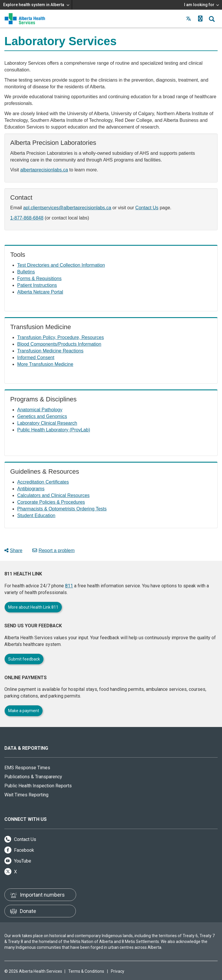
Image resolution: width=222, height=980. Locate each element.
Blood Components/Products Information (59, 344)
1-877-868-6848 (27, 218)
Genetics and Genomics (42, 416)
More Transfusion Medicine (45, 364)
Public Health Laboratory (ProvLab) (54, 430)
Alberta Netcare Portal (40, 292)
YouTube (18, 861)
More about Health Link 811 (33, 607)
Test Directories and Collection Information (61, 265)
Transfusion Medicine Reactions (50, 351)
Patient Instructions (37, 285)
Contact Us (147, 208)
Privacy (118, 971)
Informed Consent (36, 358)
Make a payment (24, 711)
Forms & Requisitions (39, 279)
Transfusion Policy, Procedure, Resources (61, 337)
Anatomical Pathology (40, 410)
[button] (200, 19)
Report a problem (54, 550)
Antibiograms (31, 489)
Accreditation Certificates (43, 482)
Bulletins (26, 272)
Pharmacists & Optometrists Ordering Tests (62, 509)
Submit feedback (24, 659)
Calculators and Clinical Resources (53, 495)
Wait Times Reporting (26, 795)
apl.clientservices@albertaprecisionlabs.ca (67, 208)
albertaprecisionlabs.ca (44, 170)
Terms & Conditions (86, 971)
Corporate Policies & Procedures (51, 502)
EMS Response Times (27, 768)
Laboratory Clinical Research (47, 423)
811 (69, 586)
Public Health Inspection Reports (38, 786)
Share (13, 550)
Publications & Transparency (33, 777)
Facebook (19, 850)
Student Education (36, 516)
